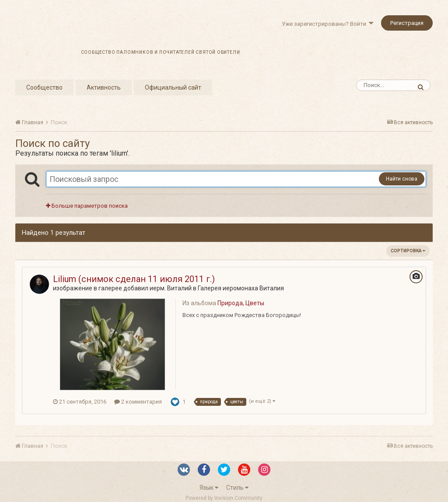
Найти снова (402, 179)
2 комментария (138, 402)
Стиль (237, 488)
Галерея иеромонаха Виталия (241, 288)
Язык (209, 488)
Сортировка (408, 251)
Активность (104, 87)
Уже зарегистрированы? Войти (327, 24)
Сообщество (44, 87)
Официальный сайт (173, 87)
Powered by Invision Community (224, 498)
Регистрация (407, 23)
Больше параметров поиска (87, 206)
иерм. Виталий (171, 288)
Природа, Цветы (241, 303)
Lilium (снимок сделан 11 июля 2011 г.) (134, 279)
